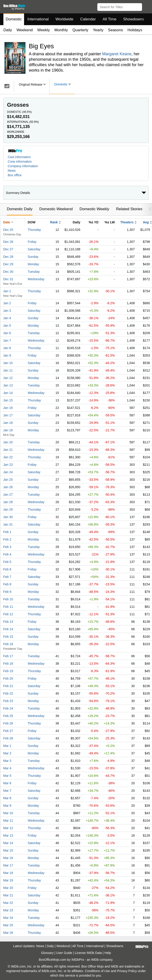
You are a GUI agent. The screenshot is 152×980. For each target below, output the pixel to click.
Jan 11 (8, 370)
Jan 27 (8, 495)
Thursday (34, 230)
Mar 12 (8, 828)
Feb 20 (8, 678)
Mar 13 (8, 835)
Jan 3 (7, 311)
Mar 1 (7, 746)
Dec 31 (8, 279)
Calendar (88, 19)
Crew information (20, 162)
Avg (146, 222)
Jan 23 (8, 465)
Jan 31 (8, 524)
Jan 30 (8, 517)
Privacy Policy (127, 971)
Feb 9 (7, 592)
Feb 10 (8, 599)
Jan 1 (7, 291)
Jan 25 (8, 480)
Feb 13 (8, 622)
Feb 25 (8, 716)
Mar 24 (8, 918)
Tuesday (34, 272)
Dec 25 (8, 230)
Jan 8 (7, 348)
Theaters (127, 222)
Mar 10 (8, 813)
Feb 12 (8, 614)
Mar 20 (8, 888)
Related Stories (129, 209)
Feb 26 (8, 723)
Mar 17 (8, 865)
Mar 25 (8, 925)
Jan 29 (8, 509)
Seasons (115, 30)
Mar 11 (8, 821)
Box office (15, 175)
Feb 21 (8, 686)
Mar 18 (8, 873)
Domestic (14, 19)
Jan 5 (7, 326)
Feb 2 (7, 539)
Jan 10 (8, 363)
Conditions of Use (97, 971)
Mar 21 (8, 895)
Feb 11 (8, 607)
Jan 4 (7, 318)
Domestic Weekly (94, 209)
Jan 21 (8, 450)
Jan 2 (7, 303)
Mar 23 (8, 910)
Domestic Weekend (56, 209)
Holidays (135, 30)
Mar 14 (8, 843)
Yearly (98, 30)
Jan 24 (8, 472)
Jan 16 (8, 408)
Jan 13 (8, 385)
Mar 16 (8, 858)
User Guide (64, 953)
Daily (8, 30)
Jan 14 (8, 393)
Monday (33, 264)
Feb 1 (7, 532)
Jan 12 (8, 378)
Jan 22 (8, 457)
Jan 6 (7, 333)
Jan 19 (8, 430)
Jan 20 (8, 442)
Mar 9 (7, 806)
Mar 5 (7, 776)
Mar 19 (8, 880)
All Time (110, 19)
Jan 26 (8, 487)
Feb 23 (8, 701)
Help (108, 953)
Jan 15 (8, 400)
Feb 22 (8, 693)
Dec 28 (8, 257)
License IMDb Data (88, 953)
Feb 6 (7, 569)
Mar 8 (7, 798)
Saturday (34, 249)
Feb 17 (8, 656)
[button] (146, 6)
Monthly (61, 30)
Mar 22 (8, 903)
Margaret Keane (117, 54)
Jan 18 (8, 423)
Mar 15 (8, 850)
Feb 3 (7, 547)
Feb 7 (7, 577)
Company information (23, 166)
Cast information (19, 157)
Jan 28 (8, 502)
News (12, 171)
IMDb (95, 960)
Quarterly (80, 30)
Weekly (43, 30)
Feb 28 (8, 738)
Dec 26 (8, 242)
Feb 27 (8, 731)
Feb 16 (8, 644)
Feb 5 (7, 562)
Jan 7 (7, 340)
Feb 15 (8, 637)
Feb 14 (8, 629)
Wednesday (36, 279)
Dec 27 (8, 249)
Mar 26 (8, 933)
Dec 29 (8, 264)
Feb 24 (8, 708)
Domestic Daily (20, 209)
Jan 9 (7, 355)
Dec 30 (8, 272)
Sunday (33, 257)
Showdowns (134, 19)
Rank (54, 222)
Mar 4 (7, 768)
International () (23, 122)
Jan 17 (8, 415)
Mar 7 (7, 791)
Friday (32, 242)
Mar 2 (7, 753)
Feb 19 (8, 671)
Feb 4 (7, 554)
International (38, 19)
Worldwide (64, 19)
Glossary (47, 953)
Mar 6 (7, 783)
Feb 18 (8, 664)
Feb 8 (7, 584)
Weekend (25, 30)
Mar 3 (7, 761)
